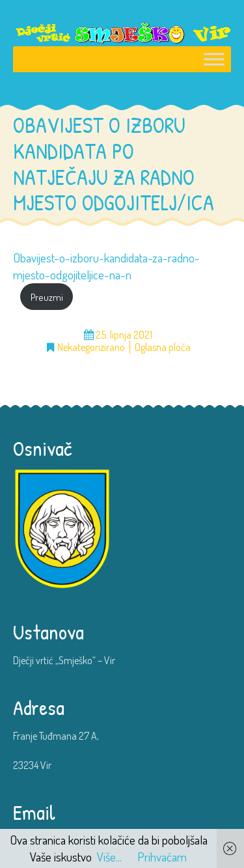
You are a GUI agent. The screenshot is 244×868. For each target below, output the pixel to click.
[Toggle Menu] (214, 60)
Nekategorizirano (91, 347)
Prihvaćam (162, 857)
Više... (109, 857)
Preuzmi (47, 297)
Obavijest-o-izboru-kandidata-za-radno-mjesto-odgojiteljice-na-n (106, 266)
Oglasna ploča (163, 347)
